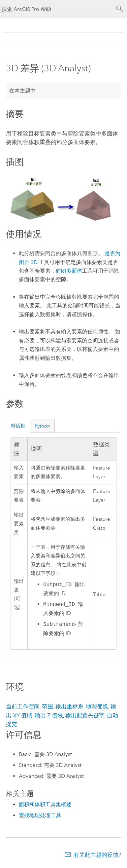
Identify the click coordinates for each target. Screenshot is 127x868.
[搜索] (120, 9)
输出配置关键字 (85, 715)
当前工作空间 (23, 706)
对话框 (18, 426)
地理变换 (97, 706)
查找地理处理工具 (40, 815)
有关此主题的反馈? (97, 855)
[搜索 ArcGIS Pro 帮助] (57, 9)
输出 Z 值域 (49, 715)
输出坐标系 (69, 706)
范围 (48, 706)
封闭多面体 (69, 271)
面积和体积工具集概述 (45, 804)
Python (42, 426)
